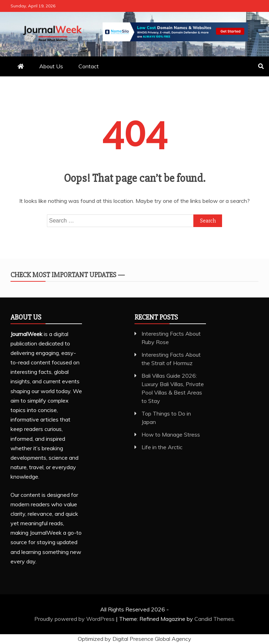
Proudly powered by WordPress (75, 619)
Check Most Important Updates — (68, 275)
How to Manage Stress (171, 434)
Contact (89, 66)
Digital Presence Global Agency (152, 639)
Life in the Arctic (162, 447)
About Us (51, 66)
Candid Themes (214, 619)
